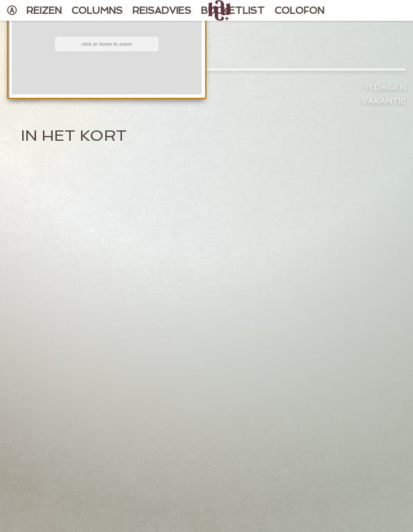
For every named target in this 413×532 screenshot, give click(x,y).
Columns (97, 10)
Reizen (44, 10)
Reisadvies (162, 10)
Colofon (299, 10)
